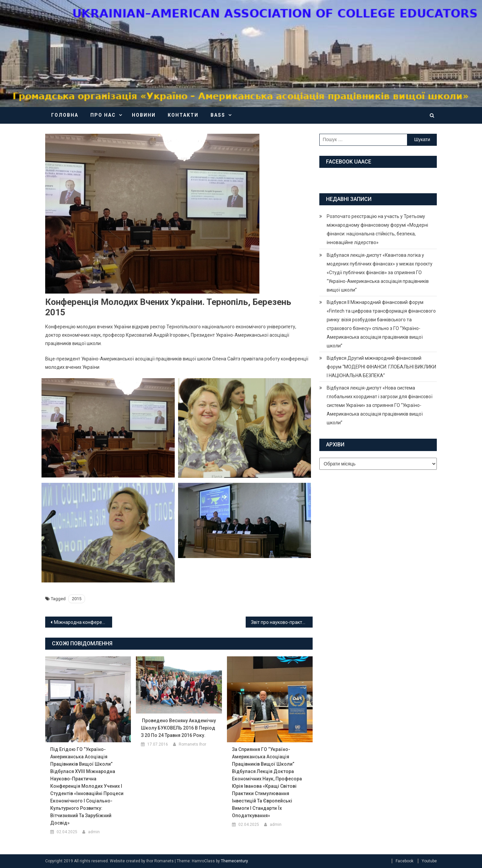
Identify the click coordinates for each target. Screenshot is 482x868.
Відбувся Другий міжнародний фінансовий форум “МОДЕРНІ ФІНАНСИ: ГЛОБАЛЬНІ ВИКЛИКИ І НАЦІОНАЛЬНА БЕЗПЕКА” (381, 367)
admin (94, 832)
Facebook (405, 861)
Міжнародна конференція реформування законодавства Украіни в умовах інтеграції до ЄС (83, 622)
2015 (77, 599)
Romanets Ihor (192, 744)
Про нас (103, 115)
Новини (144, 115)
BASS (218, 115)
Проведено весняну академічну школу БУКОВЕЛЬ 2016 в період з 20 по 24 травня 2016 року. (178, 728)
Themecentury (234, 861)
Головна (65, 115)
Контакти (183, 115)
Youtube (429, 861)
